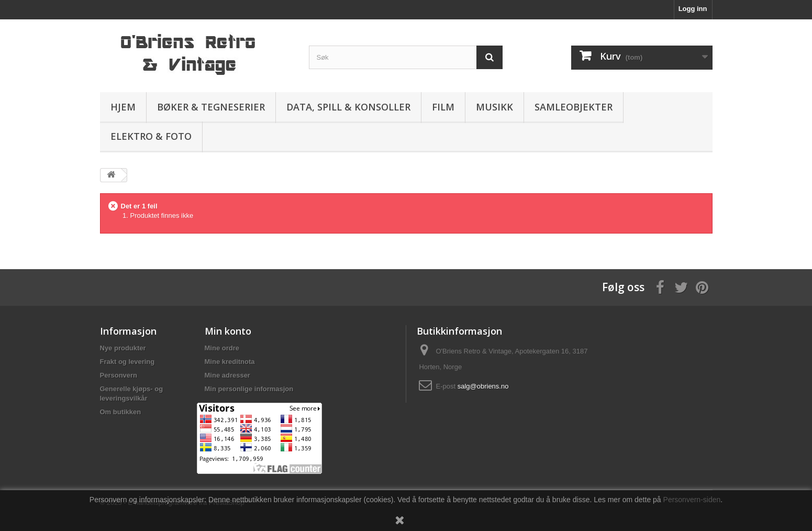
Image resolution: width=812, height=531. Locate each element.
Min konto (228, 331)
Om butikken (121, 412)
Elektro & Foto (151, 136)
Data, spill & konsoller (348, 107)
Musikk (494, 107)
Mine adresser (227, 375)
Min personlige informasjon (249, 389)
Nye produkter (123, 348)
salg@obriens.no (483, 386)
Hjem (123, 107)
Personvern (119, 375)
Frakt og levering (127, 362)
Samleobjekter (574, 107)
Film (443, 107)
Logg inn (693, 9)
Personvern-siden (692, 500)
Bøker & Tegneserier (211, 107)
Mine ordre (222, 348)
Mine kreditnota (230, 362)
